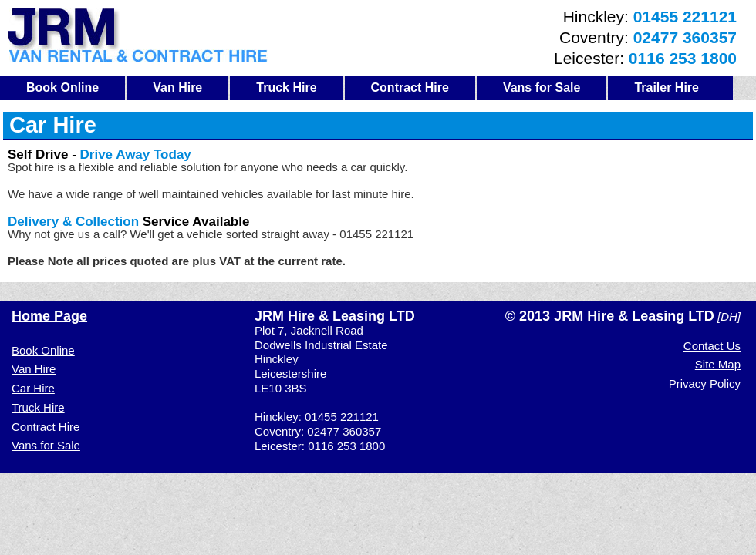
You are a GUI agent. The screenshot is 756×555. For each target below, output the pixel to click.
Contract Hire (410, 87)
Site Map (718, 364)
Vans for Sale (542, 87)
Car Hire (33, 388)
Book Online (62, 87)
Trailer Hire (667, 87)
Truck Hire (286, 87)
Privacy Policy (705, 383)
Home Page (49, 316)
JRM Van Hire (138, 35)
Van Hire (177, 87)
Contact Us (712, 346)
